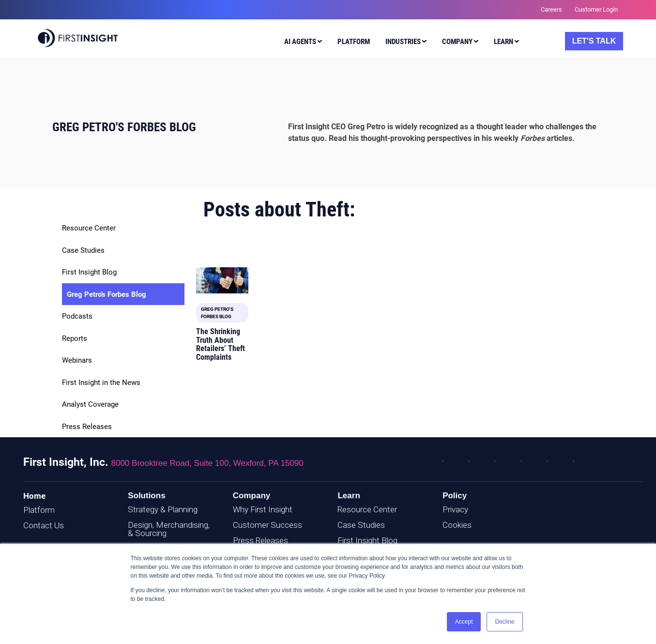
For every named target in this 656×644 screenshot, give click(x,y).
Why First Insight (263, 509)
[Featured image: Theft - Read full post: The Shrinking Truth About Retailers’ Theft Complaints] (222, 280)
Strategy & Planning (163, 509)
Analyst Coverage (90, 404)
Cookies (457, 525)
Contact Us (44, 525)
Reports (75, 338)
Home (34, 496)
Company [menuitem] (457, 42)
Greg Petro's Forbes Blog (107, 294)
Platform (39, 510)
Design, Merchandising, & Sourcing (169, 529)
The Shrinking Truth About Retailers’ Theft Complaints (221, 344)
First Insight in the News (101, 383)
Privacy (455, 509)
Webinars (77, 360)
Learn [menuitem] (503, 42)
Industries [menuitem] (403, 42)
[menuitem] (301, 43)
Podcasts (77, 316)
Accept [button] (464, 622)
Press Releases (87, 427)
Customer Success (267, 525)
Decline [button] (504, 622)
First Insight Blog (89, 272)
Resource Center (89, 228)
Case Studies (83, 250)
